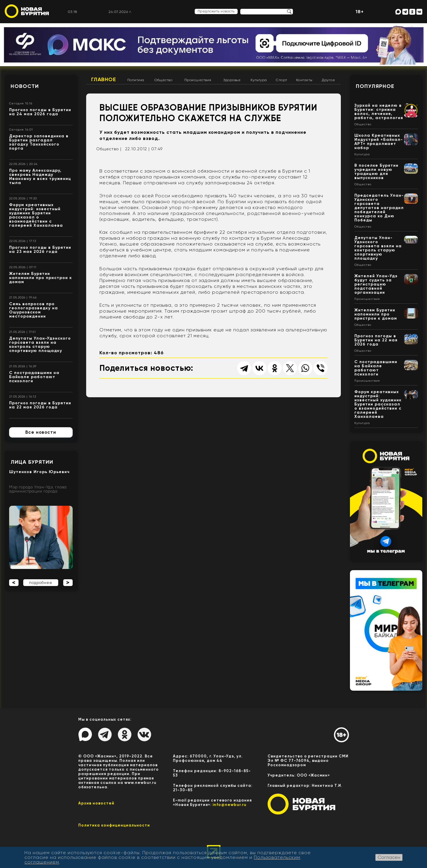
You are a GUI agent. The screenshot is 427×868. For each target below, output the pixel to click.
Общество (163, 80)
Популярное (375, 86)
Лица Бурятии (32, 462)
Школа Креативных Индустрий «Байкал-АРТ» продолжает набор (379, 142)
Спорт (282, 80)
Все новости (41, 432)
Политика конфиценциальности (114, 825)
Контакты (304, 80)
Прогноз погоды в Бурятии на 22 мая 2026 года (40, 405)
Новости (25, 86)
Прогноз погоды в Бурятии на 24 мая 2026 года (40, 112)
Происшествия (198, 80)
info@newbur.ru (230, 805)
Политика (136, 80)
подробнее (41, 583)
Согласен (389, 857)
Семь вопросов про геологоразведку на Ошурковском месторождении (34, 310)
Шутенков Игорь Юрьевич (39, 472)
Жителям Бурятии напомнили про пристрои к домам (41, 278)
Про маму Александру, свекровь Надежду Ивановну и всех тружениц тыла (40, 177)
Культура (259, 80)
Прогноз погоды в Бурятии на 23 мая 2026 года (40, 249)
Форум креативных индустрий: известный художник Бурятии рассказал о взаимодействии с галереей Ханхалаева (36, 215)
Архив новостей (96, 803)
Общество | (109, 149)
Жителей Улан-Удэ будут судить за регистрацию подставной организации (376, 284)
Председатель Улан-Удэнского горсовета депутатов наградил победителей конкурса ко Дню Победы (379, 208)
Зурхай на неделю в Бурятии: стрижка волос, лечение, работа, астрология (379, 112)
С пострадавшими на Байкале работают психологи (34, 377)
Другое (328, 80)
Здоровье (232, 80)
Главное (104, 79)
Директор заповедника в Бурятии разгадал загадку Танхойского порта (39, 142)
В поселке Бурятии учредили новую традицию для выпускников (376, 172)
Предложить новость (216, 11)
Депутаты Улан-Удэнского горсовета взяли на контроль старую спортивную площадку (40, 344)
